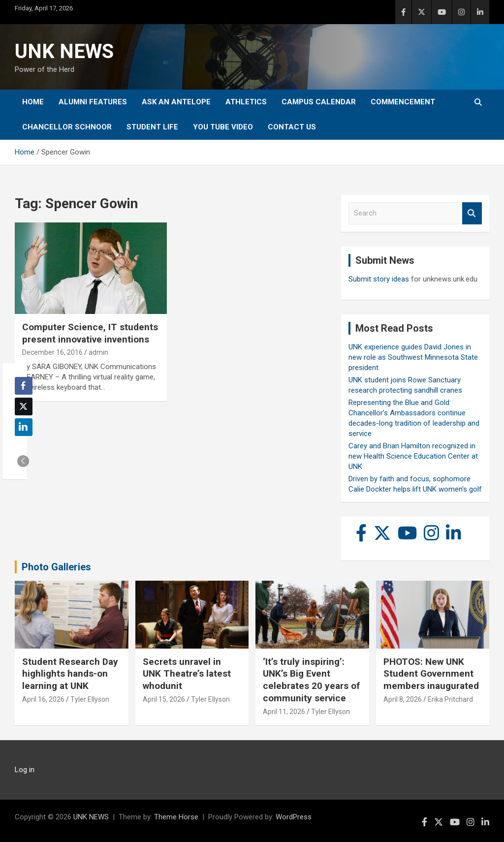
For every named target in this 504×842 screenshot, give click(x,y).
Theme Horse (176, 817)
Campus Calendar (319, 102)
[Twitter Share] (24, 406)
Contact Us (292, 127)
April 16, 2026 (43, 699)
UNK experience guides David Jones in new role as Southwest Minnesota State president (413, 357)
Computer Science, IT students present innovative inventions (90, 333)
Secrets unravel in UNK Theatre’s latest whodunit (187, 674)
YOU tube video (223, 127)
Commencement (403, 102)
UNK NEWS (64, 51)
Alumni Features (93, 102)
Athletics (246, 102)
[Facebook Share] (24, 386)
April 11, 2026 (284, 712)
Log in (25, 770)
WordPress (294, 817)
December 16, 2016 (52, 352)
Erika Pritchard (450, 699)
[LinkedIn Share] (24, 427)
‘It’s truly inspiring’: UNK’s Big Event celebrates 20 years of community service (311, 680)
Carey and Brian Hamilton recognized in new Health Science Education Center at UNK (413, 456)
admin (98, 352)
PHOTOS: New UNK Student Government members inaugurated (431, 674)
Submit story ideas (379, 279)
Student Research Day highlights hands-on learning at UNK (70, 674)
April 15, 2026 (164, 699)
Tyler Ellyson (90, 699)
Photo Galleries (56, 567)
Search (472, 213)
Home (33, 102)
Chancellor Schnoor (67, 127)
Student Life (152, 127)
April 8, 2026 (403, 699)
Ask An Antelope (176, 102)
